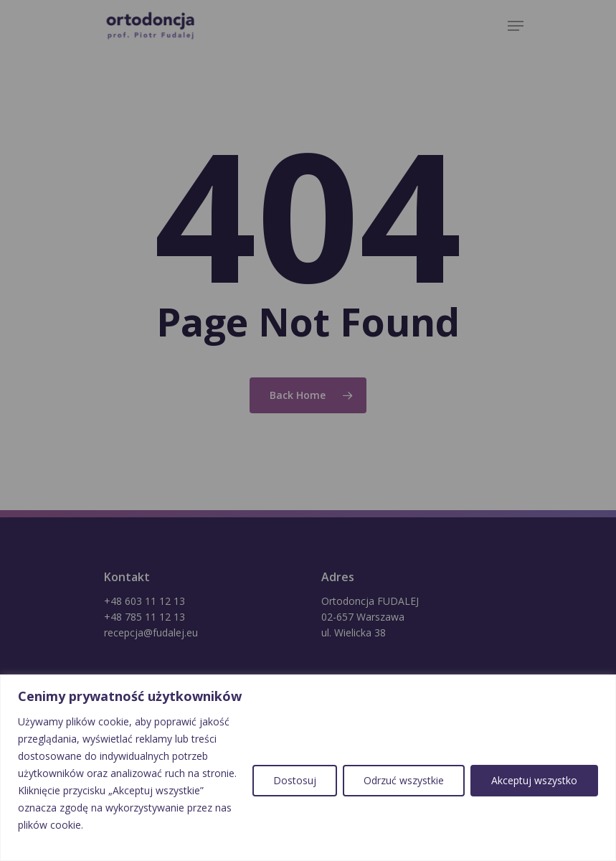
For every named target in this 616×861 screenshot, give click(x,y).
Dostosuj (295, 780)
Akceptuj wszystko (534, 780)
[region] (308, 768)
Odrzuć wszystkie (404, 780)
